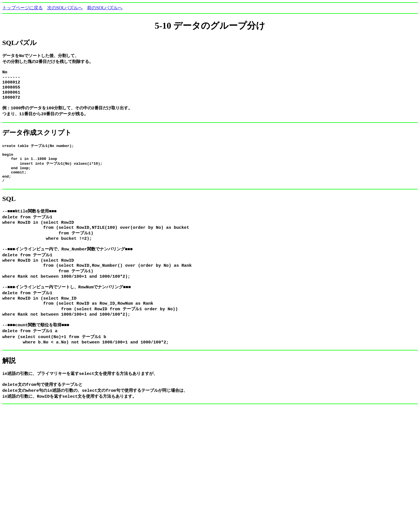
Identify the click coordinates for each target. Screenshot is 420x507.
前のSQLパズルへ (105, 8)
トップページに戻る (22, 8)
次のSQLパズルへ (65, 8)
